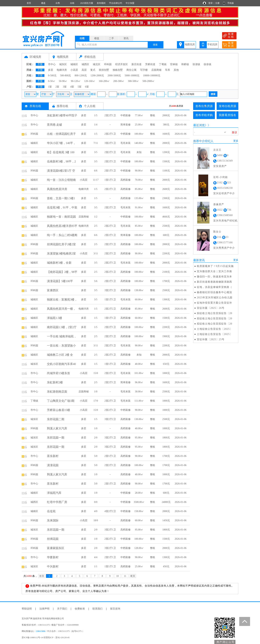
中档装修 (125, 115)
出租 (72, 3)
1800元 (166, 438)
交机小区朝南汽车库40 (61, 364)
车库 (168, 70)
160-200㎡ (104, 81)
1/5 (96, 115)
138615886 (40, 631)
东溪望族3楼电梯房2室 (61, 254)
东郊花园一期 (56, 438)
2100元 (166, 272)
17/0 (96, 401)
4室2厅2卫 (110, 511)
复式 (93, 70)
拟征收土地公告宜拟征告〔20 (214, 313)
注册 (217, 3)
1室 (50, 87)
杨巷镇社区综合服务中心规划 (214, 292)
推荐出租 (62, 106)
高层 (84, 70)
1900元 (166, 336)
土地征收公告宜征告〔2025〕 (215, 329)
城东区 (63, 64)
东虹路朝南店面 (57, 392)
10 (118, 576)
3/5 (96, 152)
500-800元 (66, 76)
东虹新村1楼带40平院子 (62, 115)
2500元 (166, 226)
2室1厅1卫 (110, 171)
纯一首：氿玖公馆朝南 (61, 180)
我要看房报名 (227, 115)
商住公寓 (131, 70)
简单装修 (125, 125)
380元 (166, 125)
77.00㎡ (139, 115)
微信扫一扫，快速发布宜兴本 (214, 277)
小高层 (74, 70)
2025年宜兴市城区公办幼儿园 (215, 298)
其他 (176, 70)
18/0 (96, 520)
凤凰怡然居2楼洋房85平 (62, 226)
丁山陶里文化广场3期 (61, 401)
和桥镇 (185, 64)
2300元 (166, 198)
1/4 (96, 125)
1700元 (166, 281)
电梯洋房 (62, 70)
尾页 (133, 576)
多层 (51, 70)
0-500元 (52, 76)
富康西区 (53, 290)
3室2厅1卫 (110, 143)
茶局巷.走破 (55, 125)
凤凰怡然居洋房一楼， (61, 309)
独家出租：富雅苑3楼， (62, 300)
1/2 (96, 217)
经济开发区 (122, 64)
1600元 (166, 134)
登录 (211, 3)
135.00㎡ (139, 198)
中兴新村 (53, 566)
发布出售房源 (204, 106)
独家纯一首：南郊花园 (61, 217)
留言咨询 (115, 609)
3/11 (96, 254)
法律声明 (44, 609)
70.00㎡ (139, 180)
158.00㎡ (139, 511)
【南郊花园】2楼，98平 (62, 272)
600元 (166, 235)
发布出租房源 (227, 106)
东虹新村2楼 (55, 382)
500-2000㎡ (149, 81)
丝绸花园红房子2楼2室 (61, 244)
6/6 (96, 171)
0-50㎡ (52, 81)
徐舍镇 (207, 64)
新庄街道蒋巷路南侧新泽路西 (214, 282)
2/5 (96, 226)
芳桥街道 (150, 64)
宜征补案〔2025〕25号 (211, 339)
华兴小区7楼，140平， (61, 143)
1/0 (96, 392)
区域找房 (35, 57)
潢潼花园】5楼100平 (60, 281)
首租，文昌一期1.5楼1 (61, 198)
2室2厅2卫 (110, 309)
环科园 (108, 64)
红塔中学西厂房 (57, 502)
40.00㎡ (139, 364)
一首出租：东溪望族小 (61, 346)
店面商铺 (156, 70)
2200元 (166, 254)
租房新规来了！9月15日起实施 (215, 266)
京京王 (217, 150)
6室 (87, 87)
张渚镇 (196, 64)
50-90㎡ (63, 81)
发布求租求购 (204, 115)
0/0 (96, 502)
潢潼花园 (53, 465)
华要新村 (53, 557)
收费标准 (80, 609)
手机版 (231, 3)
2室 (57, 87)
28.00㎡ (139, 493)
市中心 (52, 64)
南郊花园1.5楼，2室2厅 (62, 327)
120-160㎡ (90, 81)
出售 (58, 3)
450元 (166, 566)
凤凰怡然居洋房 (57, 189)
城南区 (74, 64)
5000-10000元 (132, 76)
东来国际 (53, 520)
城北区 (97, 64)
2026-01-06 (180, 115)
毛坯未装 (125, 143)
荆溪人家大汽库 (57, 428)
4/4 (96, 557)
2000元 (166, 115)
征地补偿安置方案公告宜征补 (214, 303)
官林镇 (174, 64)
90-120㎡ (76, 81)
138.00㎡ (139, 290)
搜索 (155, 45)
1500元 (166, 161)
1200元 (166, 152)
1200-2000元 (97, 76)
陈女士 (217, 232)
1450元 (166, 520)
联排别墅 (104, 70)
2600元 (166, 189)
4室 (72, 87)
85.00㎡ (139, 189)
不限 (40, 64)
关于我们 (62, 609)
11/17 (96, 180)
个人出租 (90, 106)
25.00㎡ (139, 125)
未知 (139, 152)
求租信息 (90, 57)
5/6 (96, 281)
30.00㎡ (139, 392)
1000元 (166, 373)
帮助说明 (27, 609)
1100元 (166, 171)
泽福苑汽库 (54, 493)
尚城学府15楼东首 (58, 373)
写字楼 (144, 70)
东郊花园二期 (56, 419)
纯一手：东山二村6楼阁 (62, 235)
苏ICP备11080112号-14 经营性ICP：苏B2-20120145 (46, 638)
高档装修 (125, 180)
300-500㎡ (133, 81)
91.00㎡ (139, 207)
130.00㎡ (139, 419)
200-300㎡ (119, 81)
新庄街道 (136, 64)
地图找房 (190, 44)
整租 (153, 115)
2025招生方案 (87, 3)
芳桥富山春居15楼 (58, 410)
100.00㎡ (139, 134)
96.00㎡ (139, 382)
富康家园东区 (56, 548)
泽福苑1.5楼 (55, 318)
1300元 (166, 300)
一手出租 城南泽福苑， (62, 336)
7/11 (96, 143)
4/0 (96, 511)
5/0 (96, 456)
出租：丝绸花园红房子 (61, 134)
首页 (29, 3)
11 (125, 576)
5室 (80, 87)
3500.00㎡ (139, 502)
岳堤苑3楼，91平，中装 (62, 207)
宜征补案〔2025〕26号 (211, 308)
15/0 (96, 373)
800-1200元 (81, 76)
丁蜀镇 (163, 64)
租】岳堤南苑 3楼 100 (61, 152)
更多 (236, 141)
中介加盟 (130, 3)
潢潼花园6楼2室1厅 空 (61, 171)
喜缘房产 (219, 204)
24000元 (166, 502)
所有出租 (35, 106)
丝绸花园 (53, 539)
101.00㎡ (139, 373)
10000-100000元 (152, 76)
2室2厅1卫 (110, 115)
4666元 (166, 217)
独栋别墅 (118, 70)
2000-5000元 (114, 76)
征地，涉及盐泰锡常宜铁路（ (214, 287)
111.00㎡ (139, 401)
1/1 (96, 566)
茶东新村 (53, 456)
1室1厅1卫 (110, 180)
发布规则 (101, 3)
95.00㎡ (139, 438)
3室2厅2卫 (110, 419)
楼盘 (43, 3)
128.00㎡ (139, 548)
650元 (166, 364)
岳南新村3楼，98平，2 (61, 161)
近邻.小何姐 (220, 177)
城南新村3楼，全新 (59, 263)
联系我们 (97, 609)
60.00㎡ (139, 300)
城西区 (85, 64)
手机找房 (212, 44)
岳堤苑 (51, 511)
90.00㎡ (139, 171)
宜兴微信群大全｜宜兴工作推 (214, 271)
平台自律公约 (116, 3)
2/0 (96, 438)
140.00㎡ (139, 143)
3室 (65, 87)
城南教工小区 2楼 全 (60, 355)
